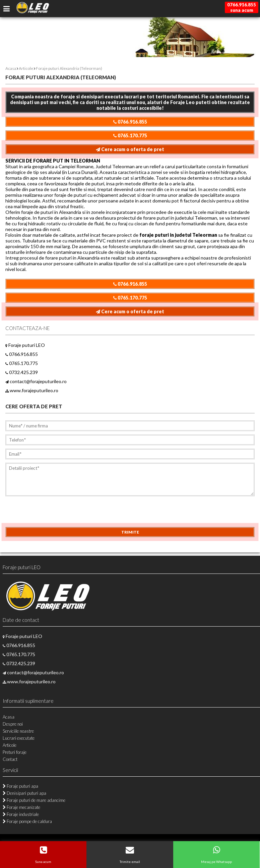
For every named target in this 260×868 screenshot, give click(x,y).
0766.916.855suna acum (242, 7)
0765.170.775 (130, 135)
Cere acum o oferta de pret (130, 149)
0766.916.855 (130, 122)
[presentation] (56, 514)
